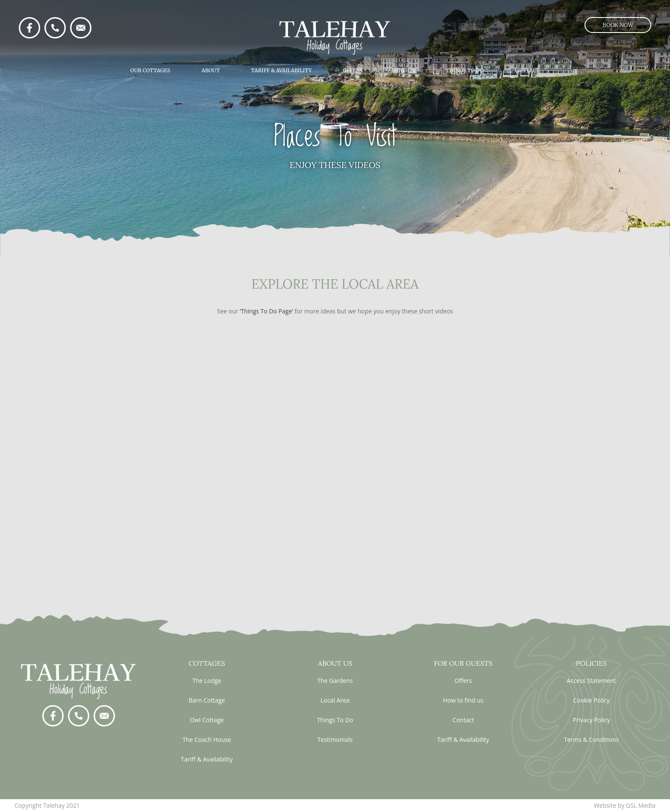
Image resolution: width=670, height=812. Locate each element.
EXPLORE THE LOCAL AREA (335, 284)
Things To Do (465, 70)
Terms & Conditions (592, 740)
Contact (527, 70)
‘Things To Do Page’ (266, 311)
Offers (353, 70)
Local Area (335, 700)
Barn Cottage (207, 700)
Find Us (404, 70)
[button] (618, 25)
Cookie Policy (591, 700)
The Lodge (207, 681)
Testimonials (335, 740)
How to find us (463, 700)
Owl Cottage (207, 720)
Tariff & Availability (282, 70)
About (210, 70)
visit (335, 296)
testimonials (335, 579)
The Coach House (207, 740)
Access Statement (592, 681)
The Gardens (335, 681)
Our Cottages (150, 70)
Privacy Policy (591, 720)
